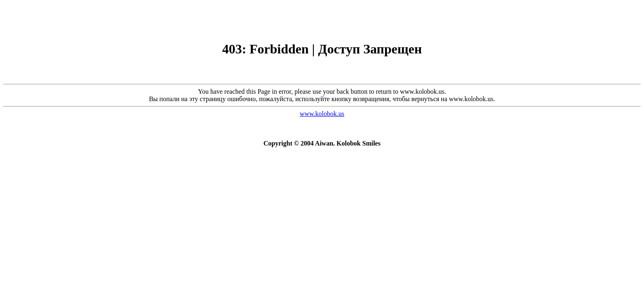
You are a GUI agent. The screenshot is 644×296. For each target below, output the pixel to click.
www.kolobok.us (322, 114)
